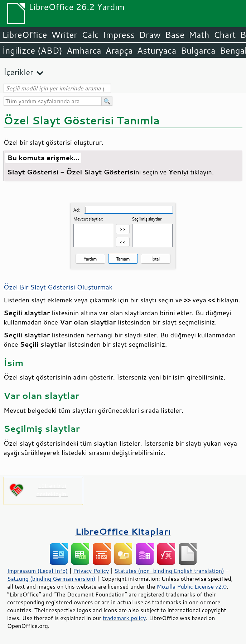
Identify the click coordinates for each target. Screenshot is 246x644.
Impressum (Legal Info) (37, 571)
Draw (150, 35)
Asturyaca (157, 50)
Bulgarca (198, 50)
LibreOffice (25, 35)
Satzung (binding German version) (51, 579)
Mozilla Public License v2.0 (192, 586)
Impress (119, 35)
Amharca (84, 50)
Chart (225, 35)
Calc (90, 35)
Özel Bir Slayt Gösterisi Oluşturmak (58, 287)
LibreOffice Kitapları (123, 531)
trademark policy (124, 618)
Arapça (119, 50)
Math (199, 35)
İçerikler (18, 72)
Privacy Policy (91, 571)
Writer (64, 35)
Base (175, 35)
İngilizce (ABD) (32, 50)
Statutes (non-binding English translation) (169, 571)
